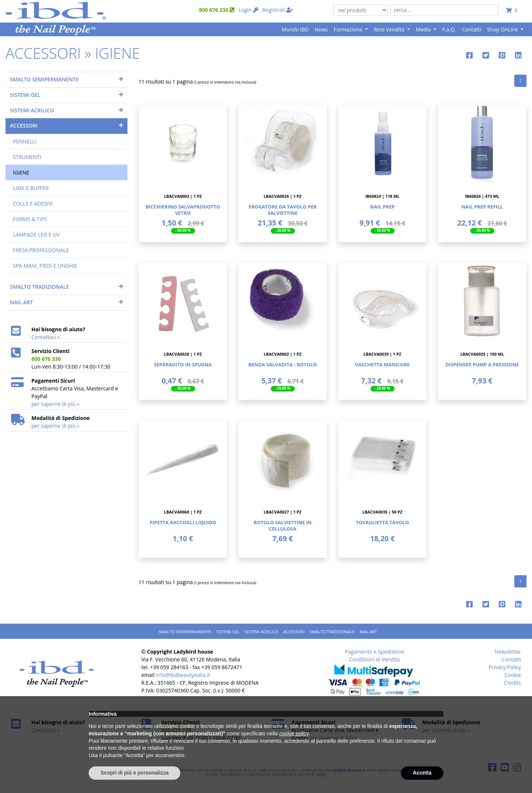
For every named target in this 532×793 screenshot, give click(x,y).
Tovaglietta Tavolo (382, 522)
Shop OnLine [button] (503, 29)
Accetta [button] (422, 773)
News (321, 29)
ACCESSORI (24, 126)
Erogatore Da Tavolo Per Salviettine (283, 210)
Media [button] (424, 29)
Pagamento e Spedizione (374, 652)
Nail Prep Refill (482, 207)
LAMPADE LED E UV (36, 235)
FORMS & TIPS (30, 219)
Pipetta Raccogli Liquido (183, 522)
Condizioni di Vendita (375, 659)
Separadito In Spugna (183, 365)
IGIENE (21, 172)
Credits (512, 683)
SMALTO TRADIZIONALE (40, 287)
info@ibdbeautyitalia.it (183, 675)
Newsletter (508, 652)
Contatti (471, 29)
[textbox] (445, 10)
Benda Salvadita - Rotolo (282, 365)
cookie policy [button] (294, 733)
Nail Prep (383, 207)
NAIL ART (21, 302)
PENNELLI (25, 141)
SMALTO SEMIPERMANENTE (44, 79)
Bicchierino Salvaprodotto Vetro (183, 210)
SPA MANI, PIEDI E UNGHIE (45, 266)
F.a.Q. (449, 29)
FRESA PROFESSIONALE (41, 250)
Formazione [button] (349, 29)
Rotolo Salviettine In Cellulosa (283, 526)
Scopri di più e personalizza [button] (134, 773)
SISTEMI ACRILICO (32, 110)
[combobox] (445, 10)
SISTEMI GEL (25, 95)
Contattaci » (46, 337)
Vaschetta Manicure (382, 365)
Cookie (513, 675)
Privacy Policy (505, 667)
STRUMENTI (27, 157)
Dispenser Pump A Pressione (482, 365)
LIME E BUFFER (31, 188)
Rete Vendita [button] (390, 29)
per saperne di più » (55, 404)
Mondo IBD (295, 29)
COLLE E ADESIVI (33, 204)
